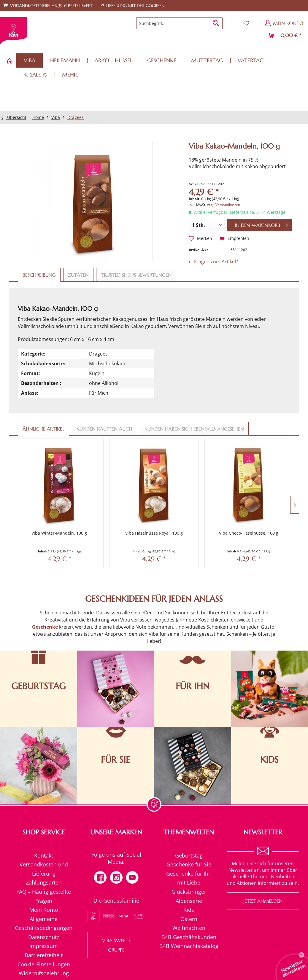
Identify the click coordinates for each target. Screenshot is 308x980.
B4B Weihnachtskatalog (189, 922)
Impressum (44, 922)
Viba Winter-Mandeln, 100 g (47, 512)
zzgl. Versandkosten (224, 205)
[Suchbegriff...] (179, 23)
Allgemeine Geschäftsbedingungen (44, 900)
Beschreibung (39, 275)
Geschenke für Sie (189, 841)
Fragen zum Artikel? (213, 262)
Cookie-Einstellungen (44, 941)
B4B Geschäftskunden (189, 913)
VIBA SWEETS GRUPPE (116, 921)
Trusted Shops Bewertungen (136, 275)
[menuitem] (179, 23)
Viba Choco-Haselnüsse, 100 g (190, 512)
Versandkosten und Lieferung (44, 845)
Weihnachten (189, 904)
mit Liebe (189, 859)
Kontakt (44, 832)
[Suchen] (216, 23)
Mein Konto (44, 886)
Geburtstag (189, 832)
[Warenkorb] (285, 35)
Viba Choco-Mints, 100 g (261, 509)
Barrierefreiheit (44, 931)
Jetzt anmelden (263, 877)
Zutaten (78, 275)
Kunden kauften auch (104, 429)
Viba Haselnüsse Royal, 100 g (118, 512)
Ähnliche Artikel (43, 429)
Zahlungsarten (44, 859)
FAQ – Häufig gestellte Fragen (44, 873)
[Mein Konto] (284, 23)
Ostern (189, 895)
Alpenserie (189, 877)
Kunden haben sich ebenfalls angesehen (194, 429)
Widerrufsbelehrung (44, 949)
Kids (189, 886)
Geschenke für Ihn (189, 850)
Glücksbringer (189, 868)
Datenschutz (44, 913)
